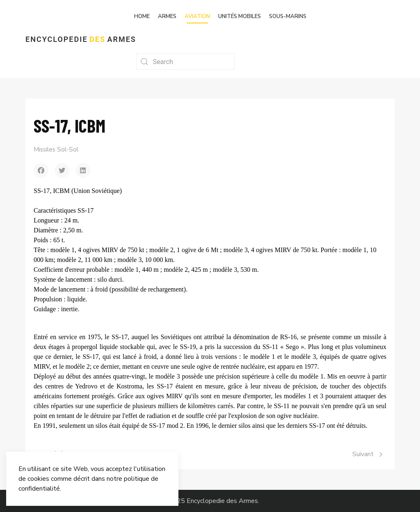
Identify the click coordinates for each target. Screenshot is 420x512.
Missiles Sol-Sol (56, 149)
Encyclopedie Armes (81, 39)
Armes (167, 16)
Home (142, 16)
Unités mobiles (240, 16)
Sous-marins (288, 16)
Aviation (197, 16)
